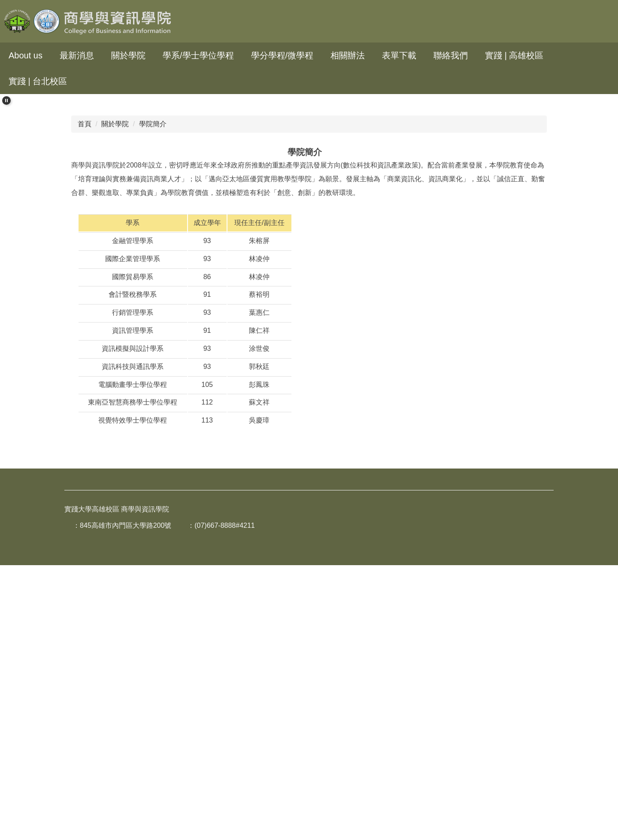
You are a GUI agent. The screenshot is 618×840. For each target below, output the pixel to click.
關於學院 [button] (128, 55)
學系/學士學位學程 (198, 55)
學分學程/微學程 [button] (282, 55)
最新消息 (77, 55)
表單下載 (399, 55)
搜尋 (603, 21)
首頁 (85, 411)
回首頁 (97, 81)
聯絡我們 (451, 55)
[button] (6, 100)
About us (26, 55)
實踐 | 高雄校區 (514, 55)
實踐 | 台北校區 (38, 81)
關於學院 (115, 411)
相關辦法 (348, 55)
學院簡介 (153, 411)
